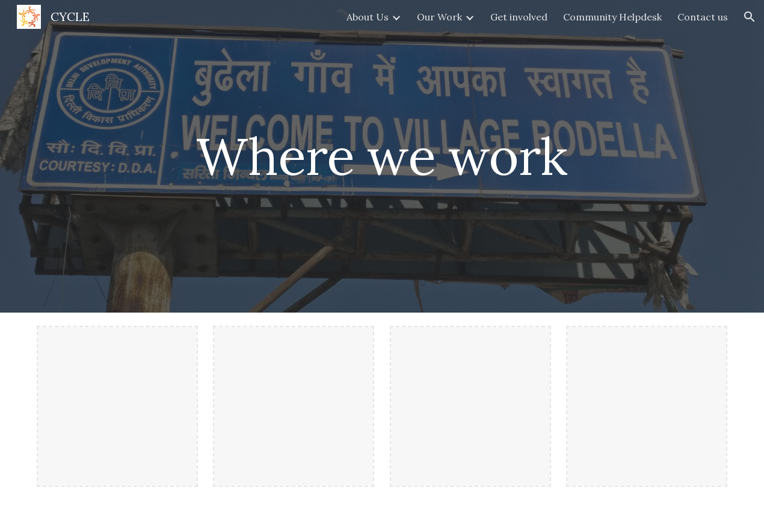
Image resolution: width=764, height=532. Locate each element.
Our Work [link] (439, 17)
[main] (382, 156)
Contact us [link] (703, 17)
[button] (750, 17)
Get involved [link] (519, 17)
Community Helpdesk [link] (612, 17)
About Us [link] (368, 17)
